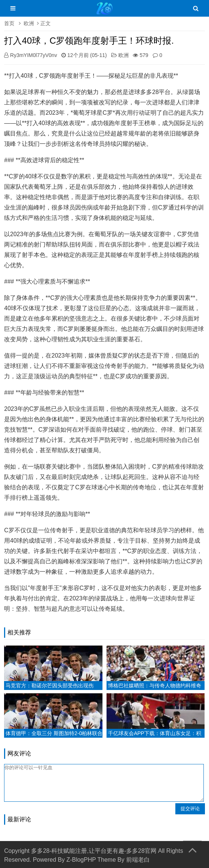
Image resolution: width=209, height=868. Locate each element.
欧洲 (29, 23)
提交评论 (190, 809)
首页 (9, 23)
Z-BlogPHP (81, 860)
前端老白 (138, 860)
